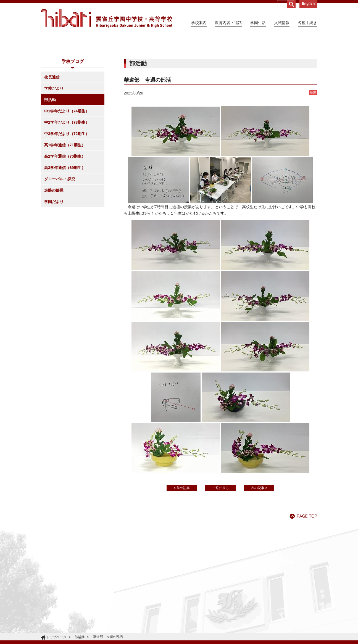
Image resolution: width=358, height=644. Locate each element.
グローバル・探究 (60, 229)
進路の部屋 (54, 241)
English (308, 3)
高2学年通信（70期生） (65, 207)
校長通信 (52, 127)
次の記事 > (259, 538)
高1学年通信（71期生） (65, 195)
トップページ (56, 637)
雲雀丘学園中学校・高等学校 (107, 18)
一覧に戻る (220, 538)
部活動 (50, 150)
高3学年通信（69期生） (65, 218)
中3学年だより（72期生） (67, 184)
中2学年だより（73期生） (67, 173)
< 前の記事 (182, 538)
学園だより (54, 252)
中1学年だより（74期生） (67, 161)
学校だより (54, 139)
